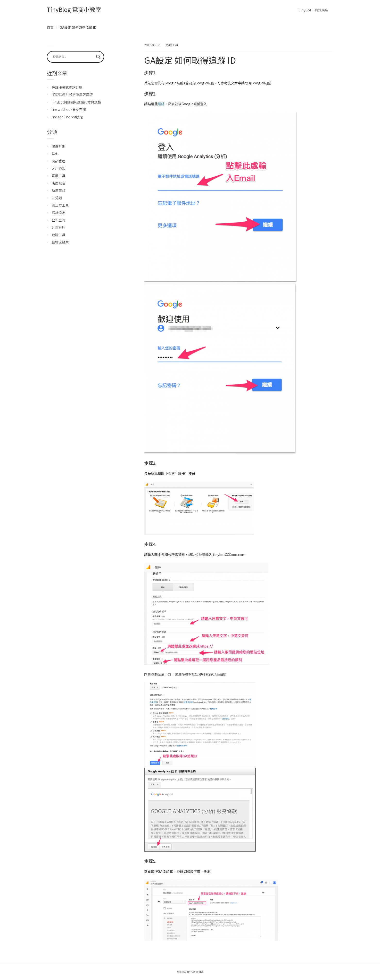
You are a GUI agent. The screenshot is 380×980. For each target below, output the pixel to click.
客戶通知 (58, 168)
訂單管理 (58, 227)
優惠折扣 (58, 146)
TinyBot (191, 972)
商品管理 (58, 161)
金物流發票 (60, 242)
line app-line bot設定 (67, 117)
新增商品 (58, 190)
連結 (161, 104)
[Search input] (73, 57)
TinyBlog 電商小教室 (74, 9)
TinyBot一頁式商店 (313, 10)
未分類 (57, 198)
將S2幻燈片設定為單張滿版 (72, 95)
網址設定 (58, 213)
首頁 (50, 27)
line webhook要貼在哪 (69, 109)
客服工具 (58, 176)
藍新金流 (58, 220)
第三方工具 (60, 205)
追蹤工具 (172, 45)
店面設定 (58, 183)
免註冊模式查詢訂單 (67, 87)
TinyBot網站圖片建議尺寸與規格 (76, 102)
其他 (55, 154)
